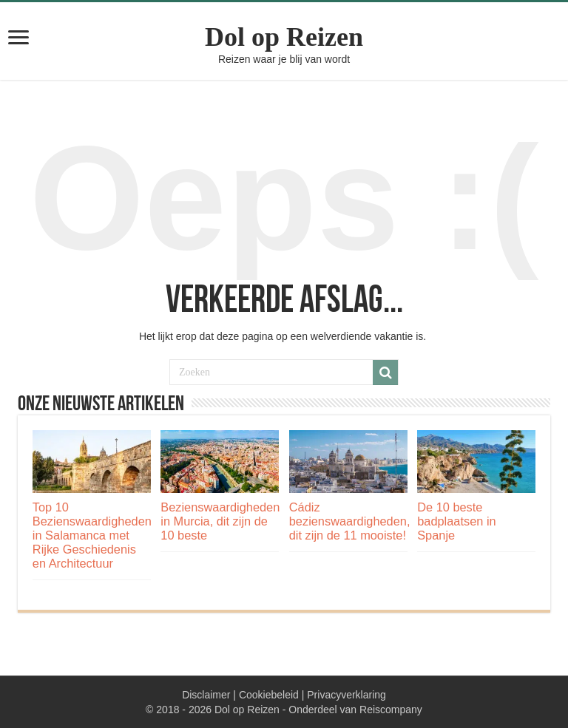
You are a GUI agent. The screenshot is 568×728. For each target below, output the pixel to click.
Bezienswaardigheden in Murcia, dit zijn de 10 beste (220, 521)
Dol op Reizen (284, 37)
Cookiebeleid (269, 695)
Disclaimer (206, 695)
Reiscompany (391, 710)
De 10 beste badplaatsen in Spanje (456, 521)
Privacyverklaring (346, 695)
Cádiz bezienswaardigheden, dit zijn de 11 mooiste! (350, 521)
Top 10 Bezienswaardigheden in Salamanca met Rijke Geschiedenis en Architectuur (92, 535)
